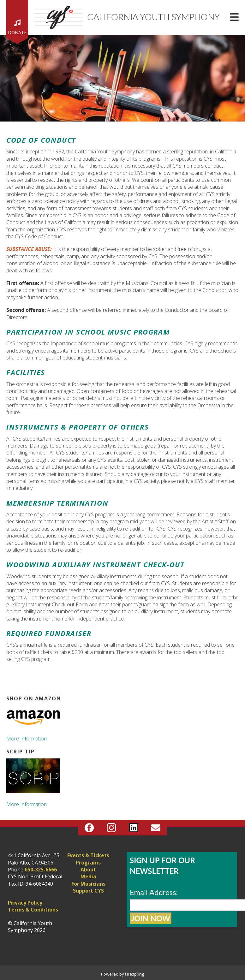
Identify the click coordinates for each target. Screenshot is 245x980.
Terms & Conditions (33, 910)
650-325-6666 (41, 870)
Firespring (134, 974)
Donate (17, 32)
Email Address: (154, 892)
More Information (27, 739)
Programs (88, 863)
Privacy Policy (25, 903)
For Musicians (88, 884)
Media (88, 876)
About (88, 870)
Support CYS (88, 891)
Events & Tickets (88, 855)
